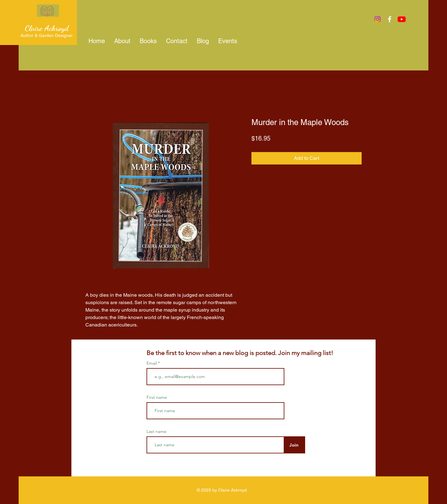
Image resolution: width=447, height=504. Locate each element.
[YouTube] (402, 19)
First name (157, 397)
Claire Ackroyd (47, 28)
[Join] (294, 445)
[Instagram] (377, 19)
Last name (156, 431)
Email (152, 363)
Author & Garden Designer (47, 35)
